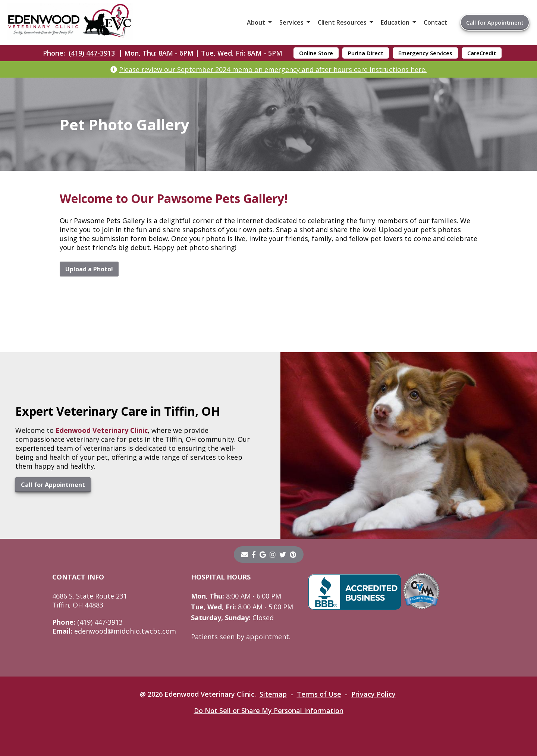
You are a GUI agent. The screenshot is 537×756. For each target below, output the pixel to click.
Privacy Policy (373, 694)
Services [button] (291, 22)
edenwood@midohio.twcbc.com (114, 631)
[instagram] (273, 554)
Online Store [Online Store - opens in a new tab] (316, 53)
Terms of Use (319, 694)
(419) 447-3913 (92, 53)
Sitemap (273, 694)
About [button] (256, 22)
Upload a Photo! (89, 269)
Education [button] (395, 22)
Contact (435, 22)
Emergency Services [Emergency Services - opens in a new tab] (425, 53)
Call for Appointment (495, 22)
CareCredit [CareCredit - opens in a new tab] (482, 53)
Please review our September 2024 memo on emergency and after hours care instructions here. (273, 69)
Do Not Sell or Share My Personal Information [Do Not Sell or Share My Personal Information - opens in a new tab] (269, 710)
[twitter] (283, 554)
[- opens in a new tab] (254, 554)
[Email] (245, 554)
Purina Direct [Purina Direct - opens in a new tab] (366, 53)
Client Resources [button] (342, 22)
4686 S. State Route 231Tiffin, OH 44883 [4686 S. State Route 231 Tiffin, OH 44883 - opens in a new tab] (90, 600)
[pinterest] (293, 554)
